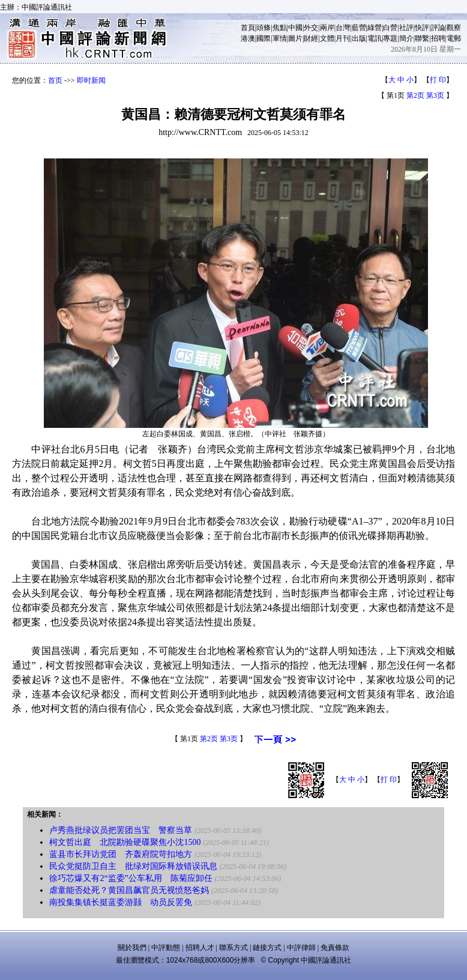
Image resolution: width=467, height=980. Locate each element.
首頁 (248, 28)
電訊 (375, 38)
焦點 (280, 28)
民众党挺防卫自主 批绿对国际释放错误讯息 (133, 866)
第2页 (415, 95)
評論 (438, 28)
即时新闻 (91, 80)
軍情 (280, 38)
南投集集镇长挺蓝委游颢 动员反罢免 (121, 902)
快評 (422, 28)
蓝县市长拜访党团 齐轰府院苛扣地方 (121, 854)
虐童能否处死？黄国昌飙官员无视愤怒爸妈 (129, 890)
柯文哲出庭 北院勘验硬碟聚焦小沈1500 (125, 842)
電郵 (454, 38)
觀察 (454, 28)
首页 (55, 80)
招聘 (438, 38)
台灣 (343, 28)
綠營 (375, 28)
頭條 (264, 28)
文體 (327, 38)
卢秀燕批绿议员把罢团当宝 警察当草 (121, 830)
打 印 (438, 80)
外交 (311, 28)
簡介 (406, 38)
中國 (295, 28)
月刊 (343, 38)
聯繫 (422, 38)
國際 (264, 38)
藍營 (359, 28)
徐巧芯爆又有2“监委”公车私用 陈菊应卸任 (131, 878)
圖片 (295, 38)
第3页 (435, 95)
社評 (406, 28)
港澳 (248, 38)
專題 (390, 38)
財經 (311, 38)
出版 (359, 38)
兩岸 (327, 28)
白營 (390, 28)
